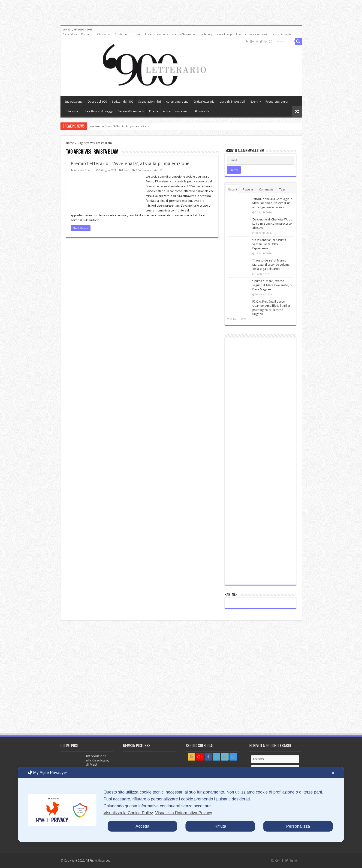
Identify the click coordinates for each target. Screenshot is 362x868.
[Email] (260, 160)
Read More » (81, 228)
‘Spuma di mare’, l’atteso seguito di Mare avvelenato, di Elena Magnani (272, 285)
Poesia (154, 111)
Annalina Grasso (83, 170)
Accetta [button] (142, 826)
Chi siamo (104, 34)
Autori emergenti (177, 102)
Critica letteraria (204, 102)
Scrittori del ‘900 (123, 102)
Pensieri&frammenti (131, 111)
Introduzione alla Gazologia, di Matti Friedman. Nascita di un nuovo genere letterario (273, 203)
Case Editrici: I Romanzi (78, 34)
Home (137, 34)
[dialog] (181, 804)
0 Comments (143, 170)
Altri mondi (202, 111)
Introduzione (74, 102)
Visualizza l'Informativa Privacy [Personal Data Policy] (184, 813)
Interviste (72, 111)
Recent (233, 189)
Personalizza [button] (298, 826)
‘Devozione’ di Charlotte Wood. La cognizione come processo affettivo (273, 224)
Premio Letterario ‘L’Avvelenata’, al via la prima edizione (130, 163)
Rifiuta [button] (220, 826)
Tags (282, 189)
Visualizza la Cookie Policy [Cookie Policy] (128, 813)
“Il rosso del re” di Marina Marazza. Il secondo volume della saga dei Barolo (271, 265)
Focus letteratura (277, 102)
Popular (248, 189)
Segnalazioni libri (150, 102)
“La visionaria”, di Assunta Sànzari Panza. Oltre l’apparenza (269, 244)
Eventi (254, 102)
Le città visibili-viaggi (99, 111)
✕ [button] (333, 773)
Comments (266, 189)
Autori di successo (175, 111)
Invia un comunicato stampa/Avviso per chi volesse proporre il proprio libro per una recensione (206, 34)
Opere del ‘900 (97, 102)
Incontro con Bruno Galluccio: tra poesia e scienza (119, 126)
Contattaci (121, 34)
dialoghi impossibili (232, 102)
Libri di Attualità (282, 34)
